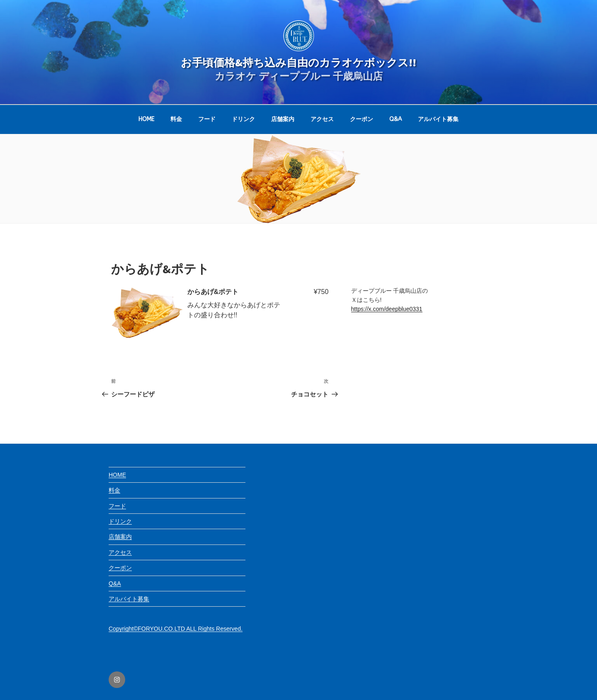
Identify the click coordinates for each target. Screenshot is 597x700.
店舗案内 (283, 119)
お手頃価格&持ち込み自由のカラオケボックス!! (298, 62)
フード (207, 119)
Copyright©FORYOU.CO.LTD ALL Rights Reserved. (176, 629)
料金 (176, 119)
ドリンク (243, 119)
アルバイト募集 (438, 119)
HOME (146, 119)
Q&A (396, 119)
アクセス (322, 119)
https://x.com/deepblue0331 (387, 309)
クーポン (362, 119)
